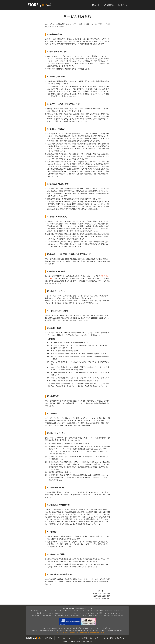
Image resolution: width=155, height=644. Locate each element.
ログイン (124, 5)
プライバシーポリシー (65, 638)
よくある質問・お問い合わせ (114, 638)
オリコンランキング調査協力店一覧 (63, 633)
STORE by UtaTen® (39, 5)
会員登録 (110, 5)
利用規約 (48, 638)
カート (97, 5)
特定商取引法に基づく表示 (88, 638)
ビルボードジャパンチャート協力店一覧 (90, 633)
